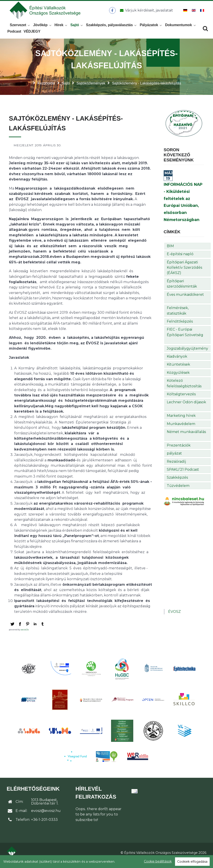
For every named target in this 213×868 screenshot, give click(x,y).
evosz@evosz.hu (46, 816)
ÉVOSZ (174, 617)
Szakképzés (177, 483)
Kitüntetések (178, 370)
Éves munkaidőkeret (185, 300)
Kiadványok (177, 362)
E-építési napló (180, 259)
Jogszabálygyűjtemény (187, 354)
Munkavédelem (181, 429)
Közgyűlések (178, 378)
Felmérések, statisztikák (178, 316)
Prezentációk (179, 450)
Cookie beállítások (158, 861)
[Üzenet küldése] (146, 13)
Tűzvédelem (178, 491)
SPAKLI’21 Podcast (183, 475)
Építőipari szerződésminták (182, 289)
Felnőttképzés (180, 327)
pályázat (174, 459)
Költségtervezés (181, 399)
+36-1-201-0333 (44, 825)
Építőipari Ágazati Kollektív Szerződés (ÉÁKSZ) (184, 273)
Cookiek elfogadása (192, 862)
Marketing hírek (181, 421)
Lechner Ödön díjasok (186, 407)
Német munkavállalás (186, 437)
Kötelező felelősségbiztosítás (184, 389)
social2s (25, 635)
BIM (170, 251)
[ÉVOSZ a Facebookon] (114, 13)
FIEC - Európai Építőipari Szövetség (185, 337)
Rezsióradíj (176, 467)
